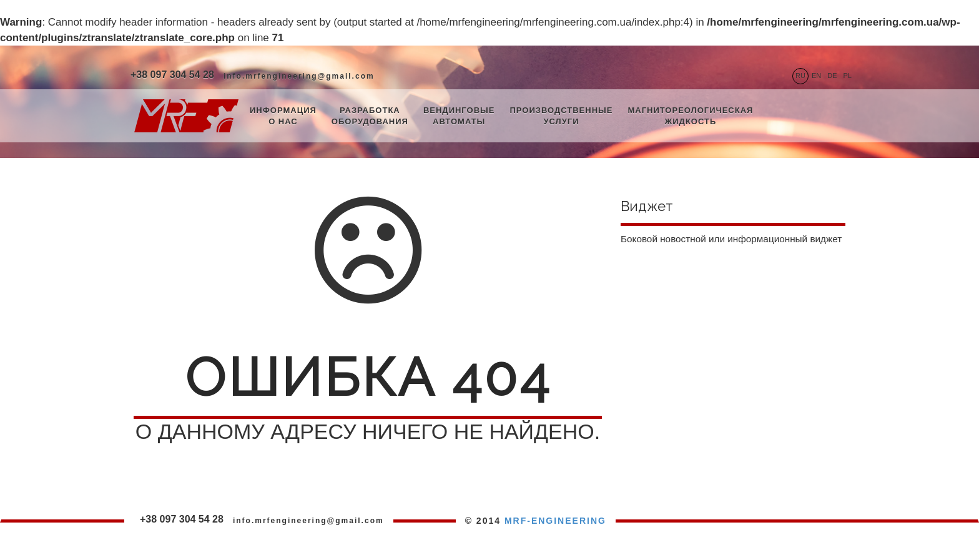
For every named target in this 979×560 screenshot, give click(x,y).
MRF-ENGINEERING (555, 521)
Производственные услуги (561, 116)
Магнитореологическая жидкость (690, 116)
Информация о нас (283, 116)
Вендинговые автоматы (459, 116)
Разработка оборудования (370, 116)
